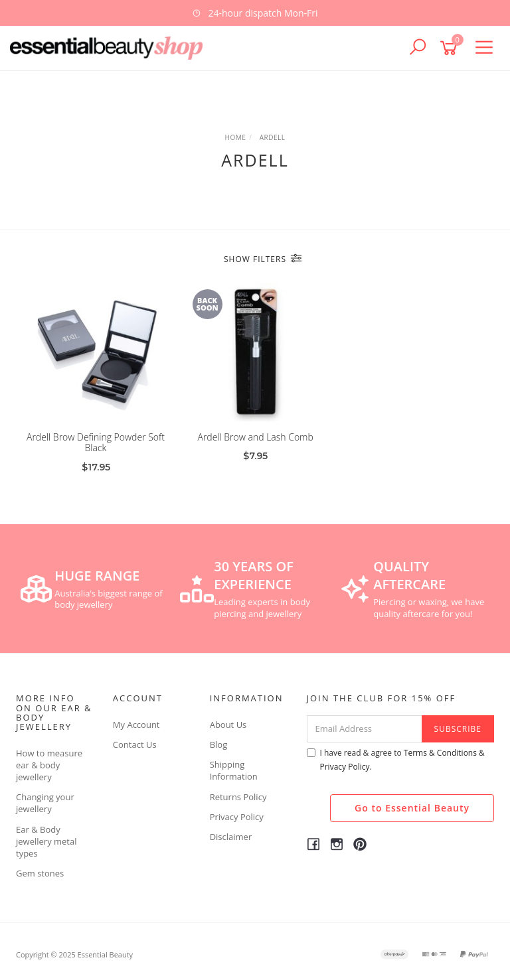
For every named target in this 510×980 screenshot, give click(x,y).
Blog (219, 744)
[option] (255, 13)
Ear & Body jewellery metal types (46, 841)
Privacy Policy (237, 817)
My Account (136, 725)
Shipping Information (234, 770)
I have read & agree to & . (396, 760)
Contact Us (135, 744)
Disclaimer (231, 837)
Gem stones (40, 873)
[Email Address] (365, 729)
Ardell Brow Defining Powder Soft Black (96, 443)
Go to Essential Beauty (412, 808)
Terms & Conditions (440, 753)
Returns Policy (238, 797)
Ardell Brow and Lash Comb (255, 437)
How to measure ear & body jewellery (49, 765)
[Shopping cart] (451, 48)
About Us (228, 725)
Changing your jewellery (45, 803)
